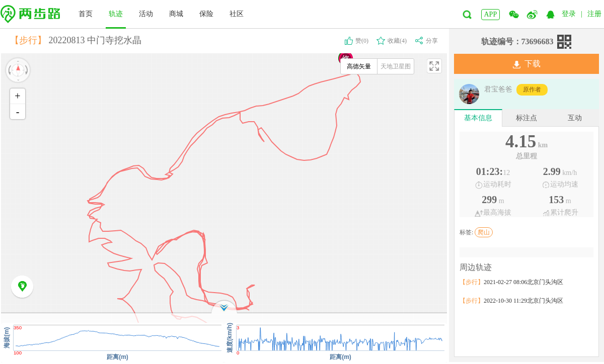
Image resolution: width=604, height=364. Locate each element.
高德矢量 (359, 66)
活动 (146, 14)
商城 (176, 14)
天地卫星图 (396, 66)
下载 (527, 64)
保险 (206, 14)
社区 (237, 14)
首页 (86, 14)
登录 (569, 14)
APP (491, 14)
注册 (594, 14)
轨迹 (116, 14)
